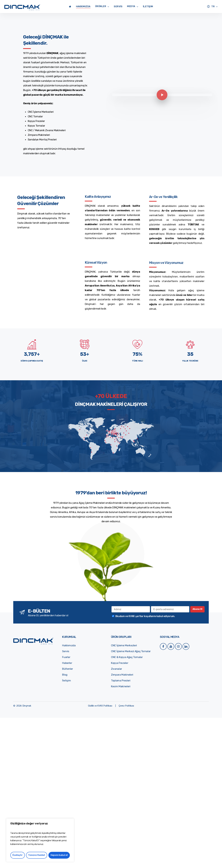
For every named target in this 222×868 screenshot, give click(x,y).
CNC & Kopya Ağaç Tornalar (127, 657)
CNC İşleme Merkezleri (124, 645)
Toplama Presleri (121, 680)
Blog (65, 675)
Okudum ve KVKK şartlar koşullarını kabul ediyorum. (145, 616)
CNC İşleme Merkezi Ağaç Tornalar (131, 651)
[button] (100, 706)
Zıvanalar (116, 669)
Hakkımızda (69, 645)
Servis (66, 651)
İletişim (66, 680)
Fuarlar (66, 657)
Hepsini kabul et (59, 855)
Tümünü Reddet (37, 855)
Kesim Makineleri (121, 686)
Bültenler (68, 669)
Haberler (67, 663)
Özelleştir (17, 855)
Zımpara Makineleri (122, 675)
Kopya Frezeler (120, 663)
